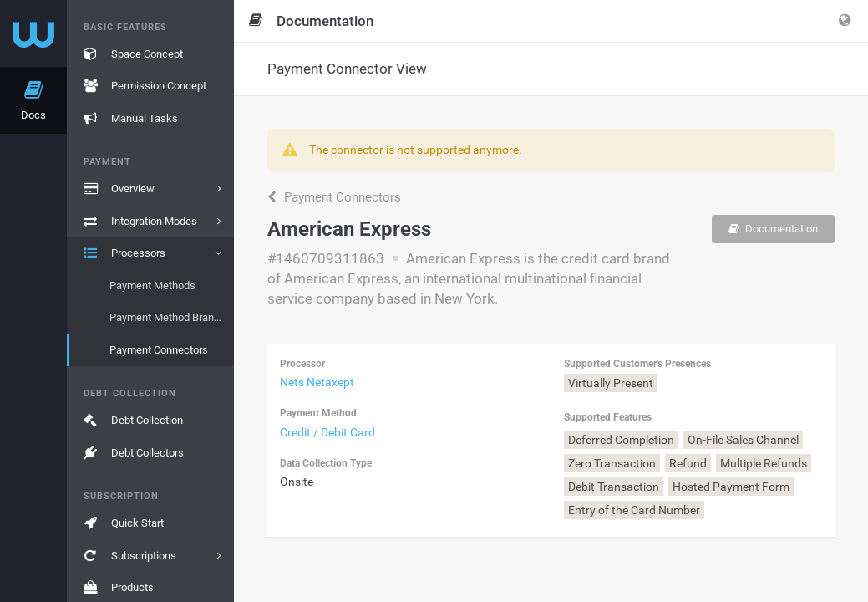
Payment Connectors (334, 197)
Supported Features (608, 417)
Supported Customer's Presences (637, 364)
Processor (302, 364)
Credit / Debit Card (327, 432)
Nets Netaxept (317, 382)
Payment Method (318, 413)
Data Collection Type (326, 463)
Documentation (773, 229)
